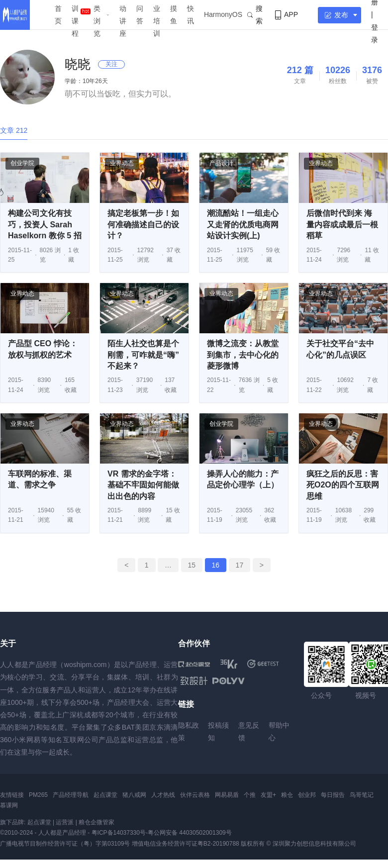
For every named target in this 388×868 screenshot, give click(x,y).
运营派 (65, 822)
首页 (58, 15)
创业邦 (307, 795)
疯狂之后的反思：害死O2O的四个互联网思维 (343, 485)
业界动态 (122, 163)
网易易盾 (227, 795)
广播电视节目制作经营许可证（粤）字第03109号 (65, 844)
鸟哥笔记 (362, 795)
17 (240, 565)
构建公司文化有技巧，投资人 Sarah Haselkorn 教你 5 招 (45, 224)
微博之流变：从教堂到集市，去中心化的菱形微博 (243, 355)
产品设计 (221, 163)
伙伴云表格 (195, 795)
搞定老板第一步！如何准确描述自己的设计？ (143, 224)
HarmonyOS (223, 14)
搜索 (255, 15)
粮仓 (287, 795)
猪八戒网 (134, 795)
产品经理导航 (71, 795)
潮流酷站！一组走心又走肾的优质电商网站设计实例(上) (243, 224)
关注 (111, 64)
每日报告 (333, 795)
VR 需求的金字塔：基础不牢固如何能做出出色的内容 (143, 485)
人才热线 (163, 795)
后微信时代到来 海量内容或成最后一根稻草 (342, 224)
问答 (140, 15)
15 (192, 565)
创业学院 (22, 163)
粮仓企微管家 (97, 822)
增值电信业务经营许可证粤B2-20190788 (186, 844)
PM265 (38, 795)
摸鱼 (174, 15)
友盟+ (268, 795)
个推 (250, 795)
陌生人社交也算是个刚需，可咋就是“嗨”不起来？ (143, 355)
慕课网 (9, 805)
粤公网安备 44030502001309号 (190, 833)
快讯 (191, 15)
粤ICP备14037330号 (119, 833)
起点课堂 (105, 795)
